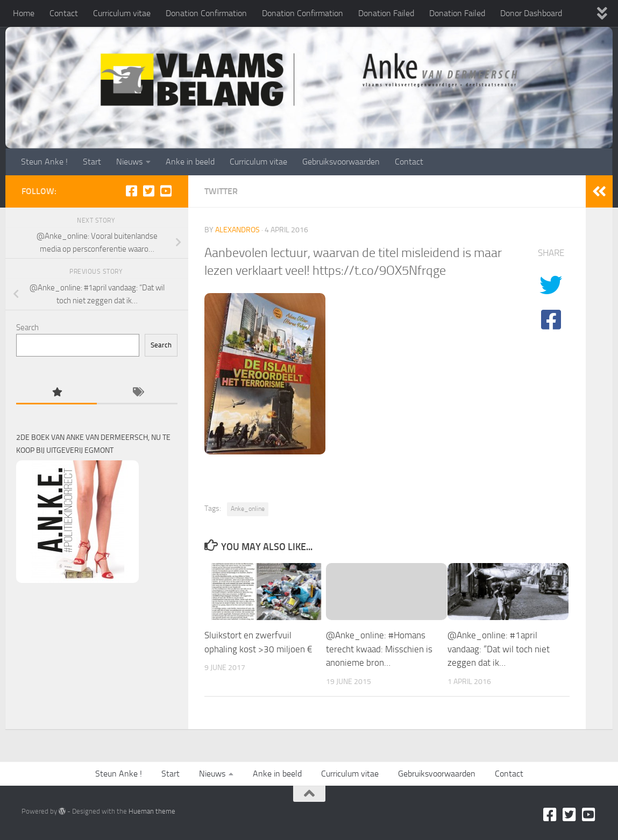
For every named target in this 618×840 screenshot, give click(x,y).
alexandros (237, 230)
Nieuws (129, 162)
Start (92, 162)
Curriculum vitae (122, 13)
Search (27, 328)
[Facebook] (131, 191)
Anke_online (248, 509)
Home (24, 13)
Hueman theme (152, 811)
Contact (64, 13)
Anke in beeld (190, 162)
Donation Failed (386, 13)
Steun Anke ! (44, 162)
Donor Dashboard (531, 13)
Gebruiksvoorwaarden (341, 162)
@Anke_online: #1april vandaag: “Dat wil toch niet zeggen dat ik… (499, 649)
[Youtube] (166, 191)
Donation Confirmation (206, 13)
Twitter (221, 191)
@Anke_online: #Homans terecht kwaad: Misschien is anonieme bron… (379, 649)
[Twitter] (148, 191)
